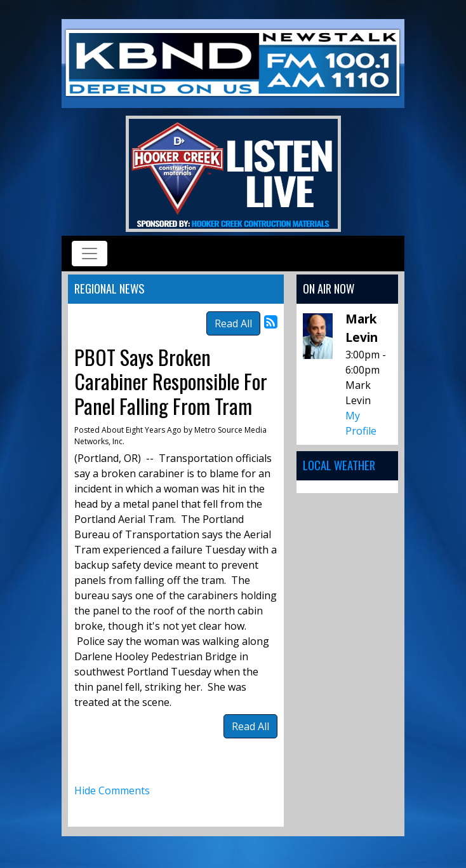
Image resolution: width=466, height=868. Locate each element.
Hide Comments (112, 790)
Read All (233, 323)
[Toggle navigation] (90, 254)
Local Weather (339, 465)
